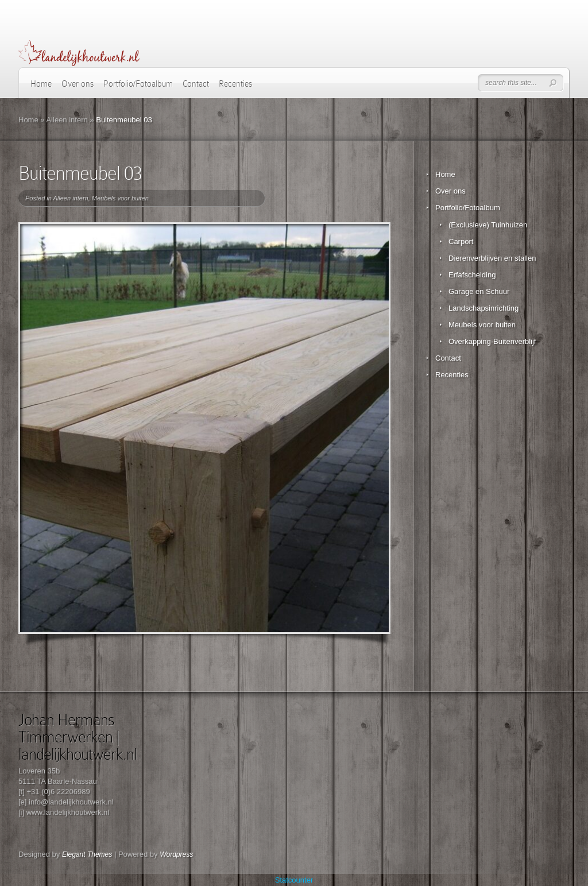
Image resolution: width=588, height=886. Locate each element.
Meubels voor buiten (120, 198)
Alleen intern (67, 120)
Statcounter (294, 880)
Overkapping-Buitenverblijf (492, 341)
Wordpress (176, 854)
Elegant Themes (87, 854)
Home (41, 84)
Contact (196, 84)
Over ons (78, 84)
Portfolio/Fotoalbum (138, 84)
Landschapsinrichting (483, 308)
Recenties (235, 84)
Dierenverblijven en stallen (492, 258)
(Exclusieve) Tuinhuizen (488, 225)
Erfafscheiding (472, 275)
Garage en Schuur (479, 291)
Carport (461, 241)
